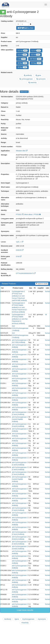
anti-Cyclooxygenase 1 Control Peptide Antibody (20, 419)
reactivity (33, 82)
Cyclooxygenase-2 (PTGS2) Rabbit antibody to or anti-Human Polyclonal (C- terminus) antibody (20, 307)
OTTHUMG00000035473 (26, 273)
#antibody (8, 619)
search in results (42, 284)
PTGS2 (20, 214)
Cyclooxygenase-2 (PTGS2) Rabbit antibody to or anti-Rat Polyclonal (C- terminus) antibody (20, 319)
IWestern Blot (22, 151)
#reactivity (25, 623)
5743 (19, 256)
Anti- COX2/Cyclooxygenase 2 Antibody (20, 335)
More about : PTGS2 (33, 214)
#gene (17, 619)
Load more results (25, 610)
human (47, 291)
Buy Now (26, 28)
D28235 (20, 250)
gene (38, 75)
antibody (28, 75)
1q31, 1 (20, 242)
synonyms (41, 79)
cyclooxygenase (26, 79)
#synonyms (42, 619)
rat (46, 314)
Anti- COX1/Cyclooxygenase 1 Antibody (20, 328)
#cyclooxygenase (28, 619)
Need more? (24, 92)
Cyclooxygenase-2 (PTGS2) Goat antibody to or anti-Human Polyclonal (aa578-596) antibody (19, 296)
